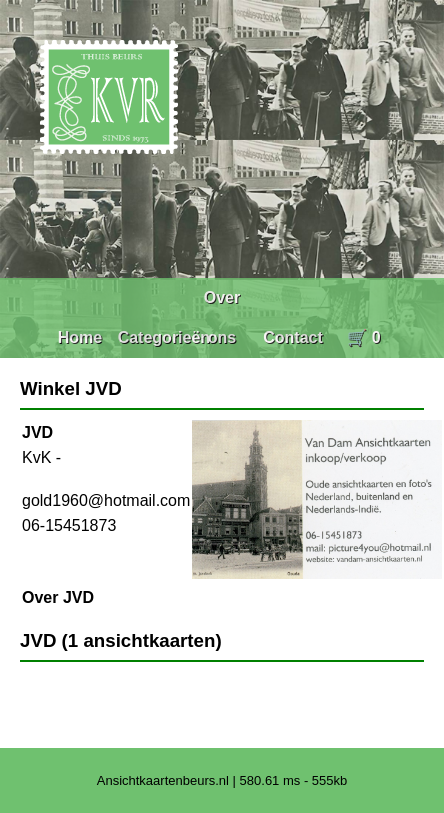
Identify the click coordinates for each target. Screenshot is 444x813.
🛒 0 (363, 337)
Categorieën (164, 337)
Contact (293, 337)
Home (80, 337)
